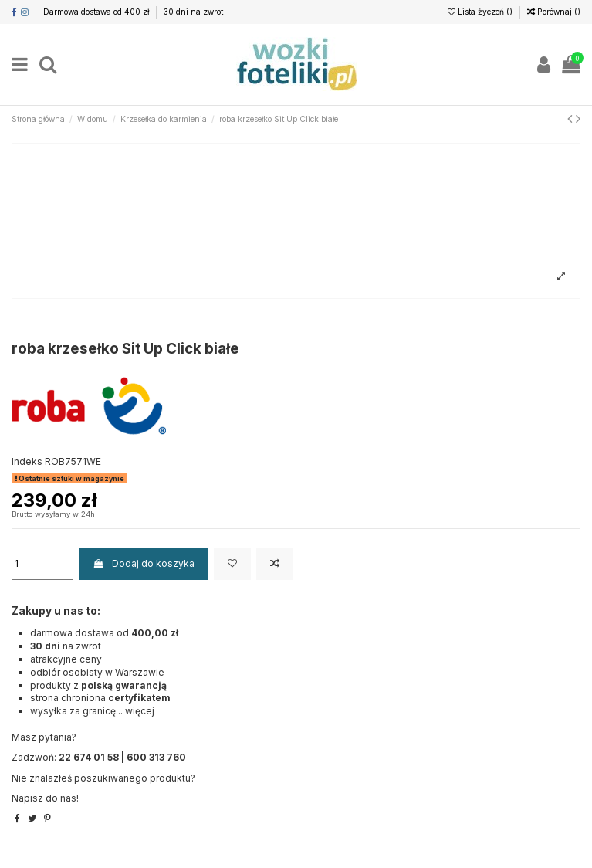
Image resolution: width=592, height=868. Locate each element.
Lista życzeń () (481, 12)
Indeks (27, 461)
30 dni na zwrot (193, 12)
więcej (140, 711)
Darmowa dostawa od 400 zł (97, 12)
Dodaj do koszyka (143, 563)
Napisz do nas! (45, 798)
